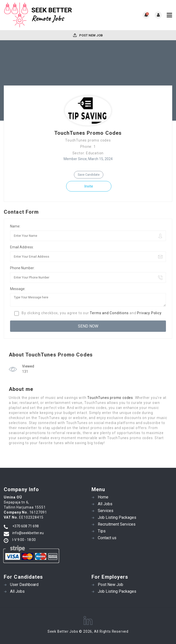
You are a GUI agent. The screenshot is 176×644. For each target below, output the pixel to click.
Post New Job (88, 35)
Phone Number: (22, 268)
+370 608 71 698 (26, 526)
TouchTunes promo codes (110, 398)
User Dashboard (24, 585)
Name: (15, 226)
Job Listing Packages (117, 517)
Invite (89, 186)
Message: (18, 289)
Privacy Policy (149, 313)
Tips (102, 531)
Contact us (107, 538)
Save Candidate (89, 175)
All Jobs (105, 504)
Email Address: (22, 247)
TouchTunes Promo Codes (88, 133)
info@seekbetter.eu (28, 533)
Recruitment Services (117, 524)
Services (106, 511)
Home (103, 497)
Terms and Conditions (109, 313)
